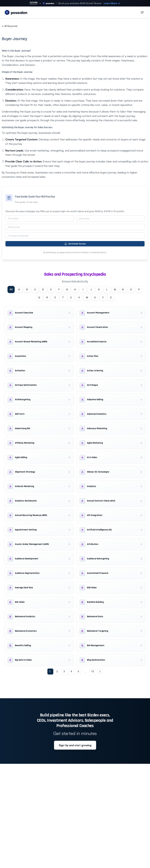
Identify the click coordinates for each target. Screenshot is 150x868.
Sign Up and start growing (75, 746)
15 (93, 672)
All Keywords (10, 26)
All (9, 290)
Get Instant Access (75, 244)
